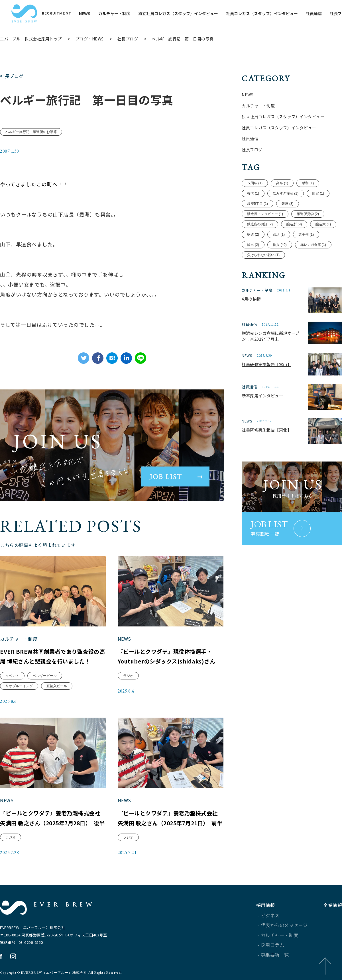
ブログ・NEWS (90, 39)
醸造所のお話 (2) (260, 224)
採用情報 (266, 905)
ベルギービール (45, 675)
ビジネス (270, 915)
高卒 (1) (282, 183)
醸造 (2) (253, 235)
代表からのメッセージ (284, 925)
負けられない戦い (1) (263, 255)
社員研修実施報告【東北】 (266, 430)
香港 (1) (253, 194)
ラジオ (128, 675)
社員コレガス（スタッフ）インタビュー (266, 13)
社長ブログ (128, 39)
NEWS (88, 13)
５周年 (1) (255, 183)
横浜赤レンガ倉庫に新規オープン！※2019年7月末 (270, 336)
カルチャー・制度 (118, 13)
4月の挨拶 (251, 299)
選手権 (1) (306, 235)
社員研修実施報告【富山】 (266, 364)
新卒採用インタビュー (262, 396)
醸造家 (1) (323, 224)
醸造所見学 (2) (308, 214)
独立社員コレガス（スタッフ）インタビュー (182, 13)
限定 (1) (318, 194)
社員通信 (317, 13)
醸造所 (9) (294, 224)
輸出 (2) (253, 245)
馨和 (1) (308, 183)
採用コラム (273, 945)
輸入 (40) (280, 245)
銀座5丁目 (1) (257, 204)
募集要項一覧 (275, 955)
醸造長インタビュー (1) (265, 214)
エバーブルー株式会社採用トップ (31, 39)
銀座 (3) (287, 204)
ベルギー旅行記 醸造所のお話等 (31, 132)
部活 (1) (279, 235)
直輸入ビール (57, 686)
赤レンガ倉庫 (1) (313, 245)
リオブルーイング (19, 686)
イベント (13, 675)
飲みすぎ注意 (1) (286, 194)
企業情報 (333, 905)
